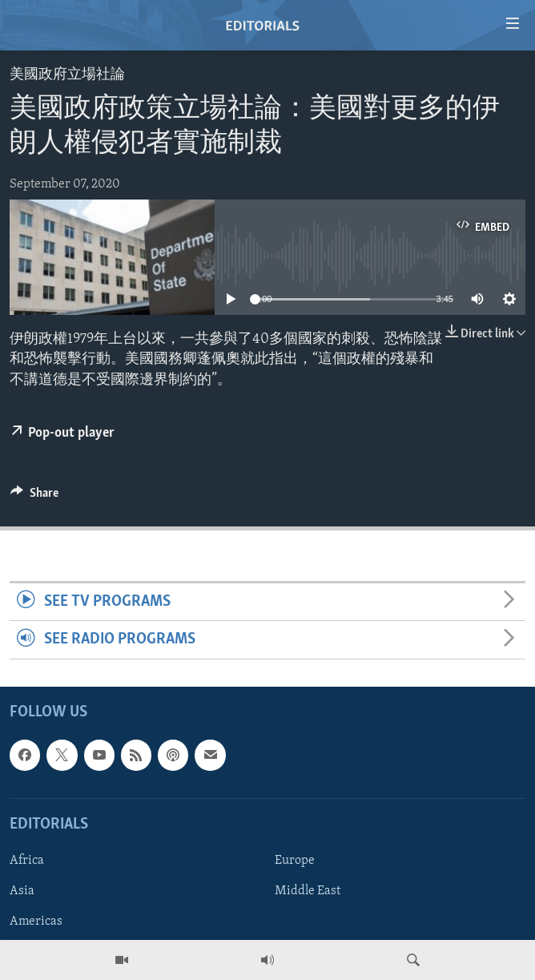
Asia (22, 891)
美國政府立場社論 (67, 75)
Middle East (308, 891)
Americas (36, 922)
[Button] (34, 497)
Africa (27, 861)
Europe (295, 861)
